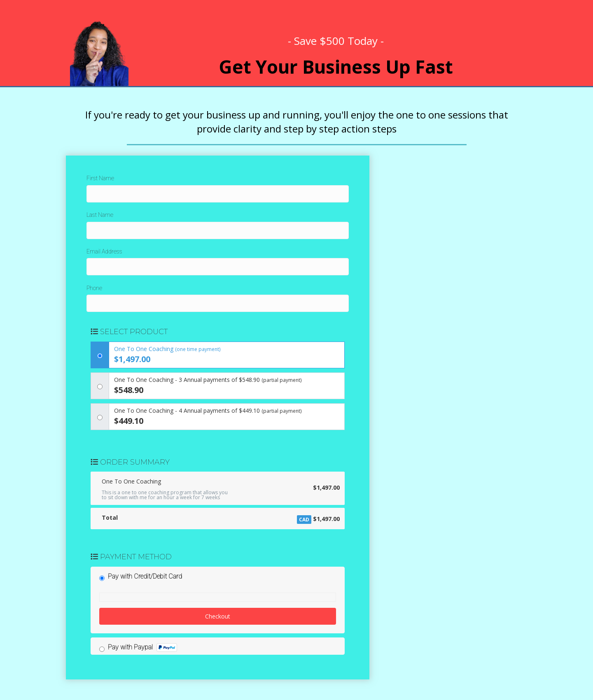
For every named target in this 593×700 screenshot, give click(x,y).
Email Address (104, 251)
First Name (100, 178)
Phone (94, 288)
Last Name (100, 215)
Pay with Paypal (142, 648)
